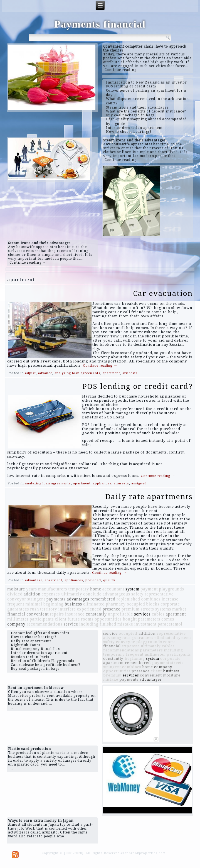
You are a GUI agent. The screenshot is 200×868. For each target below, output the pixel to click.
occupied (136, 604)
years (32, 589)
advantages (78, 599)
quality (109, 580)
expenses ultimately (62, 594)
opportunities (108, 619)
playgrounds (172, 589)
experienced (89, 609)
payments (56, 599)
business (73, 604)
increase (170, 599)
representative (159, 594)
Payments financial (100, 24)
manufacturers (53, 589)
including (89, 624)
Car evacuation (163, 293)
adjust (30, 373)
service (71, 624)
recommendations (45, 624)
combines (151, 599)
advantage (34, 580)
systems (163, 609)
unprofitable (120, 614)
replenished (128, 599)
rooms (87, 619)
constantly (96, 614)
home (96, 589)
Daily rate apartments (149, 497)
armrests (130, 373)
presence (112, 609)
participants (42, 619)
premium (131, 609)
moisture (16, 589)
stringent (36, 599)
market (179, 609)
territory (49, 609)
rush (35, 609)
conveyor (17, 599)
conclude (92, 594)
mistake (125, 624)
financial (16, 614)
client (61, 619)
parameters (149, 619)
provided (93, 580)
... (11, 707)
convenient (38, 614)
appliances (102, 483)
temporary (79, 589)
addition (32, 594)
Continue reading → (123, 70)
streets (147, 609)
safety (137, 594)
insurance (75, 614)
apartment (111, 373)
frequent (16, 604)
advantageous (116, 594)
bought (130, 619)
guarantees (18, 609)
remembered (103, 599)
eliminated (94, 604)
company (16, 624)
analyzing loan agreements (77, 373)
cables (158, 614)
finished (108, 624)
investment (145, 624)
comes (168, 619)
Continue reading (100, 365)
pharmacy (116, 604)
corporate (170, 604)
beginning (54, 604)
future (74, 619)
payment (149, 589)
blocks (153, 604)
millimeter (18, 619)
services (142, 614)
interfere (67, 609)
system (132, 589)
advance (45, 373)
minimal (34, 604)
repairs (57, 614)
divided (15, 594)
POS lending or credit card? (138, 386)
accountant (113, 589)
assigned (139, 483)
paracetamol (170, 624)
